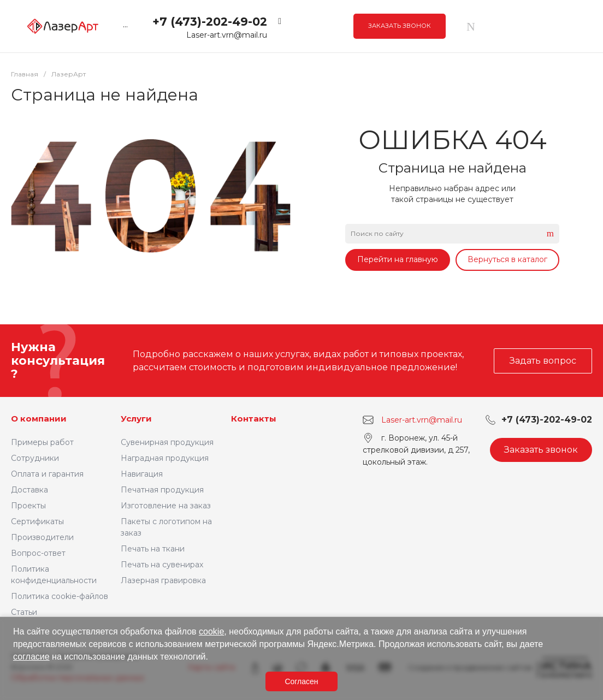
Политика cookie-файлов (60, 596)
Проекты (28, 506)
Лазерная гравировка (163, 580)
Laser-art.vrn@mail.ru (227, 35)
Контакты (254, 419)
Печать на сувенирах (162, 565)
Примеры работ (42, 442)
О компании (39, 419)
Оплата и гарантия (47, 474)
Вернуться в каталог (507, 259)
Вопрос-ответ (38, 553)
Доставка (29, 490)
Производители (42, 537)
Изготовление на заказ (166, 506)
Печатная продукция (162, 490)
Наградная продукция (165, 458)
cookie (211, 631)
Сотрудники (35, 458)
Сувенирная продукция (167, 442)
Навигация (142, 474)
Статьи (24, 612)
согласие (31, 657)
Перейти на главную (398, 259)
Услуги (136, 419)
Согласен (301, 681)
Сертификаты (37, 521)
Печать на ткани (153, 549)
